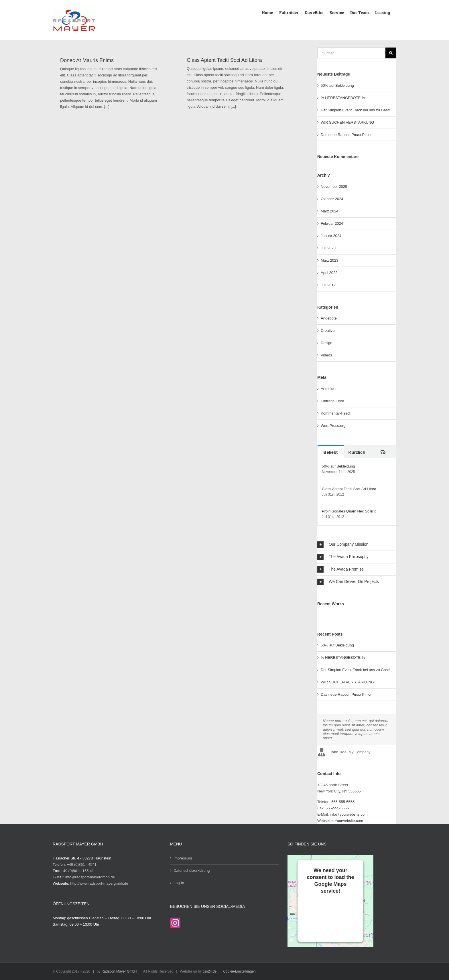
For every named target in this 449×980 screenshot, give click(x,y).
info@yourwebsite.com (349, 814)
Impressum (183, 858)
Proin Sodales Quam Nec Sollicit (349, 511)
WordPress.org (333, 426)
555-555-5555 (343, 802)
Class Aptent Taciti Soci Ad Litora (224, 60)
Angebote (329, 318)
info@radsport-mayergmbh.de (90, 877)
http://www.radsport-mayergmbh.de (99, 883)
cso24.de (210, 971)
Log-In (179, 883)
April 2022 (329, 273)
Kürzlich (357, 452)
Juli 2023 (328, 248)
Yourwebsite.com (349, 821)
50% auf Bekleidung (337, 85)
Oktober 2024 (332, 199)
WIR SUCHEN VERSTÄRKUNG (347, 122)
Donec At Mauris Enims (87, 60)
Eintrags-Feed (332, 401)
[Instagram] (175, 923)
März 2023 (329, 260)
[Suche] (391, 53)
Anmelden (329, 389)
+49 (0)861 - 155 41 (77, 871)
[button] (357, 545)
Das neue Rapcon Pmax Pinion (347, 135)
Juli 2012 (328, 285)
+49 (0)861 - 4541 (82, 864)
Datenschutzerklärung (192, 870)
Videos (326, 355)
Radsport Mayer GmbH (119, 971)
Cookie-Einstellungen (239, 971)
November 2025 (334, 187)
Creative (328, 331)
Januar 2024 (331, 236)
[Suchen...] (351, 53)
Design (326, 343)
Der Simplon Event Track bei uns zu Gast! (355, 110)
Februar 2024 (332, 223)
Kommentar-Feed (335, 413)
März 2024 (329, 211)
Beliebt (330, 452)
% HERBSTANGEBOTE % (343, 98)
